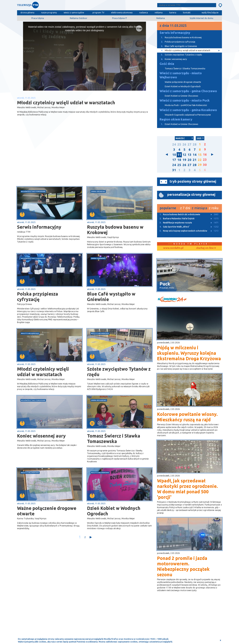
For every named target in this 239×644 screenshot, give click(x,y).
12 (184, 155)
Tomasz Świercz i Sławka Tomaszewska (114, 439)
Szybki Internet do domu (201, 18)
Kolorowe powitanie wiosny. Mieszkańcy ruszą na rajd (187, 417)
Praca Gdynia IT (120, 18)
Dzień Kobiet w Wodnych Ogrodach (114, 511)
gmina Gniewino (98, 258)
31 (174, 170)
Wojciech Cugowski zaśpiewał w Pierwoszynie (188, 115)
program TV (98, 13)
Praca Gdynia (38, 18)
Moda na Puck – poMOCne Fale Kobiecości (186, 105)
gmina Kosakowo (99, 400)
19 (184, 160)
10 (174, 155)
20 (189, 160)
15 (200, 155)
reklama (159, 13)
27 (189, 144)
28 (195, 144)
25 (179, 144)
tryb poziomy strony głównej (193, 181)
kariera (173, 13)
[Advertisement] (51, 159)
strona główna (27, 13)
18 (179, 160)
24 (174, 144)
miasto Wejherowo (30, 333)
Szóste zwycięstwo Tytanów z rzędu (119, 372)
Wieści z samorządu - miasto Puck (185, 100)
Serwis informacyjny (39, 227)
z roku (214, 208)
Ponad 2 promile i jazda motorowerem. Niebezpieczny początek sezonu (183, 566)
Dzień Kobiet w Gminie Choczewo (181, 96)
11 (179, 155)
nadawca (144, 13)
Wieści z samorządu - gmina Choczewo (188, 91)
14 (195, 155)
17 (174, 160)
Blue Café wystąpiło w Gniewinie (111, 297)
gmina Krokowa (98, 191)
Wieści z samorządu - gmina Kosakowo (188, 110)
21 (195, 160)
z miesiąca (199, 208)
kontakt (187, 13)
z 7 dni (185, 208)
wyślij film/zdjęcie (210, 13)
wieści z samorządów (74, 13)
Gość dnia (167, 64)
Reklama (161, 18)
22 (200, 160)
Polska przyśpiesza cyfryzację (38, 297)
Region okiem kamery (176, 119)
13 (189, 155)
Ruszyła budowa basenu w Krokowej (115, 230)
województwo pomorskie (33, 191)
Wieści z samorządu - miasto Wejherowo (181, 75)
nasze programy (49, 13)
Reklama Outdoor (79, 18)
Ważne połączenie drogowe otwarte (47, 511)
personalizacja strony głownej (191, 194)
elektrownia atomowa (122, 13)
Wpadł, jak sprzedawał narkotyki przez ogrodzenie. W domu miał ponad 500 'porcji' (187, 489)
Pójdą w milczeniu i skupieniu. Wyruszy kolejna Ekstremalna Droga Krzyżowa (189, 353)
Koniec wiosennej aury (41, 436)
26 (184, 144)
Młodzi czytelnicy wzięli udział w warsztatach (43, 372)
